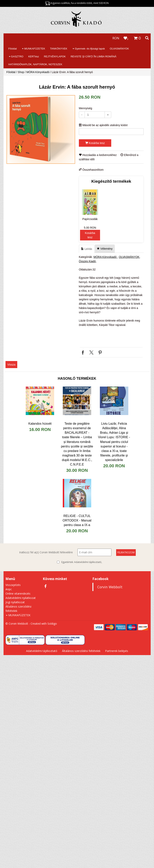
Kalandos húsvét (40, 424)
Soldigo (52, 624)
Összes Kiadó (87, 261)
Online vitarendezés (18, 593)
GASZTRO (16, 56)
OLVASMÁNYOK (119, 49)
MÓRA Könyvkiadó (38, 72)
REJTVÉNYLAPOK (55, 56)
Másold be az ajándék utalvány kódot (103, 125)
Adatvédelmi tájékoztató (88, 562)
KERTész (34, 56)
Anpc (9, 589)
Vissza (11, 365)
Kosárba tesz (95, 143)
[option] (41, 129)
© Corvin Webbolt (17, 624)
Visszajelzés (13, 585)
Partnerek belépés (117, 651)
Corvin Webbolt (110, 587)
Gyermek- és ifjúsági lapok (89, 49)
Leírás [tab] (87, 249)
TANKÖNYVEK (59, 49)
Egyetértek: (82, 562)
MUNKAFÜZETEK (34, 49)
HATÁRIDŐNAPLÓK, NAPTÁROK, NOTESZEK (35, 64)
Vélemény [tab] (105, 249)
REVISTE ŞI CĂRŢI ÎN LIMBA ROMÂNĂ (93, 56)
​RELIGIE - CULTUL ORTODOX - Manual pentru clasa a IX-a (77, 520)
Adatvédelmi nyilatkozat (21, 598)
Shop (21, 72)
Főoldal (13, 49)
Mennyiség (86, 108)
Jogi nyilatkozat (15, 602)
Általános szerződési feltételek (81, 651)
